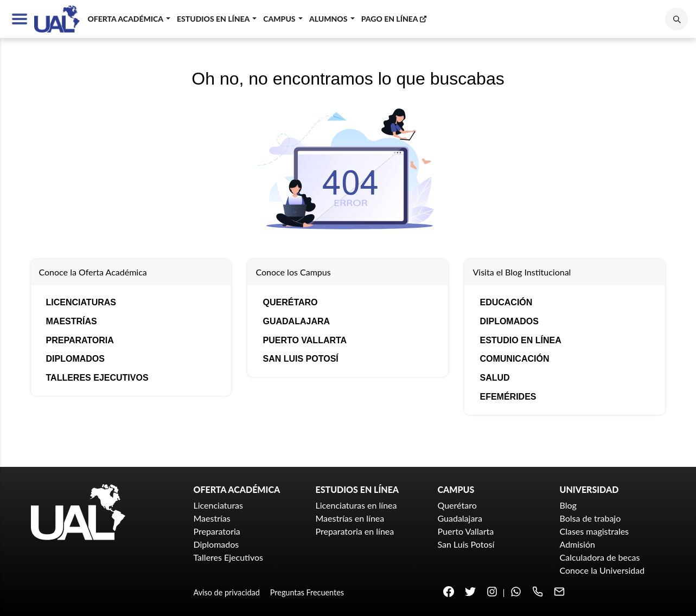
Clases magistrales (595, 531)
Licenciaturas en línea (356, 505)
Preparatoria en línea (355, 531)
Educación (506, 302)
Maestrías (72, 321)
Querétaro (290, 302)
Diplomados (75, 359)
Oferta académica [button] (126, 19)
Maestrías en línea (350, 518)
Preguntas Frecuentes (307, 592)
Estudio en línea (520, 340)
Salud (494, 378)
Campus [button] (280, 19)
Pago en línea (394, 19)
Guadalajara (296, 321)
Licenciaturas (81, 302)
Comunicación (514, 359)
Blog (568, 505)
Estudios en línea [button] (214, 19)
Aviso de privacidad (227, 592)
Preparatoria (80, 340)
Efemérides (508, 397)
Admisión (577, 544)
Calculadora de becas (600, 557)
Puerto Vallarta (305, 340)
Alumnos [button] (329, 19)
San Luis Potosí (300, 359)
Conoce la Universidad (602, 570)
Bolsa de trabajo (590, 518)
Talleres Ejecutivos (97, 378)
